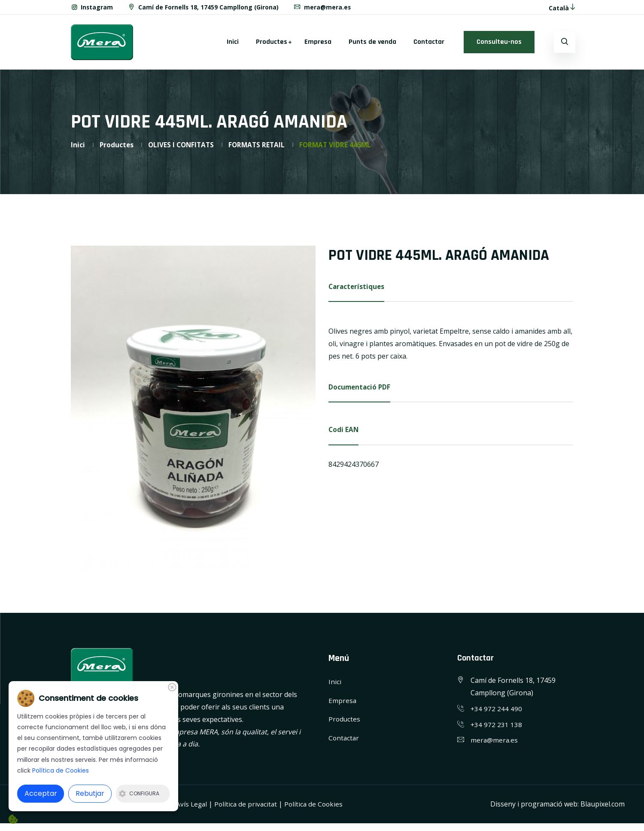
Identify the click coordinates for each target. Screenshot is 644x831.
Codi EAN (344, 434)
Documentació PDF (360, 391)
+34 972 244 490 (497, 712)
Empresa (318, 45)
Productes (272, 45)
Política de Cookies (317, 807)
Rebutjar (90, 793)
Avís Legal (192, 807)
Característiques (357, 290)
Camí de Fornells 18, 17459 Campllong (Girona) (204, 9)
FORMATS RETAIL (261, 148)
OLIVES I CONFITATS (183, 148)
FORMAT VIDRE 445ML (341, 148)
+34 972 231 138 (497, 727)
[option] (193, 412)
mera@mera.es (324, 9)
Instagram (92, 9)
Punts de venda (372, 45)
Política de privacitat (248, 807)
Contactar (429, 45)
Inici (233, 45)
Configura (139, 793)
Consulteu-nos (499, 45)
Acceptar (41, 793)
